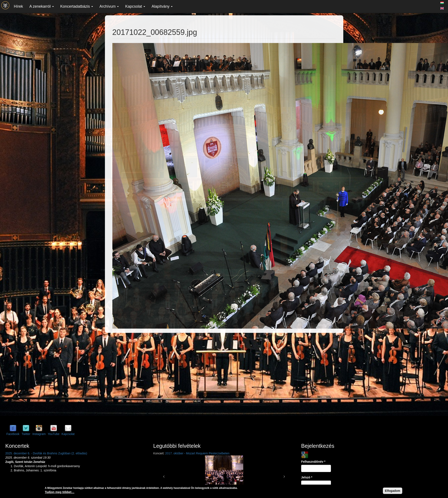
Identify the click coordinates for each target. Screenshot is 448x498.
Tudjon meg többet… (60, 492)
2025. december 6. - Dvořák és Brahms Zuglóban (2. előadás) (46, 453)
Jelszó (307, 477)
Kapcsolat (135, 6)
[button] (164, 475)
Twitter (26, 434)
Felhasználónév (313, 462)
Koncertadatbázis (77, 6)
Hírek (18, 6)
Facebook (13, 434)
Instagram (39, 434)
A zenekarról (42, 6)
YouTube (54, 434)
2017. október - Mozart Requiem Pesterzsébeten (197, 453)
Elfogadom (392, 491)
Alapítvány (162, 6)
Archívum (109, 6)
